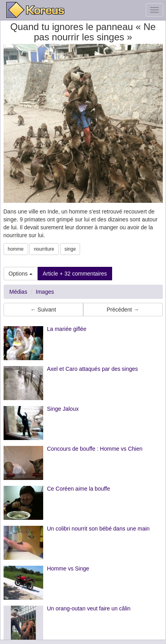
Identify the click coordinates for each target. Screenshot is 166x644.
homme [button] (16, 249)
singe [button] (70, 249)
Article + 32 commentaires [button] (75, 274)
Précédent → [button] (123, 310)
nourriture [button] (44, 249)
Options (21, 274)
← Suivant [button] (43, 310)
